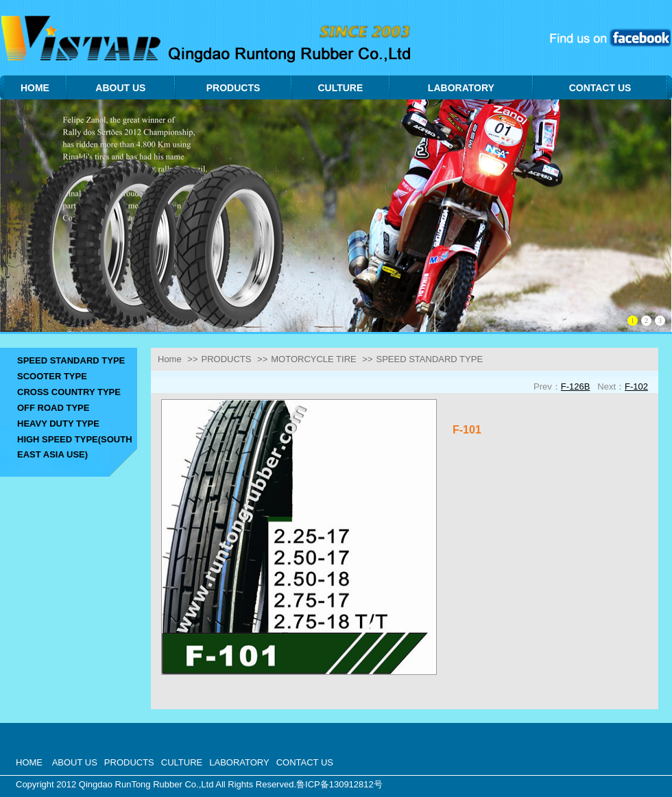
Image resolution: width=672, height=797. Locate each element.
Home (170, 359)
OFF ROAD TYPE (53, 408)
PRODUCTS (226, 359)
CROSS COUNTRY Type (69, 392)
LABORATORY (239, 762)
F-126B (576, 386)
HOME (29, 762)
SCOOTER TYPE (52, 376)
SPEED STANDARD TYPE (71, 360)
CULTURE (182, 762)
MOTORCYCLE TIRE (313, 359)
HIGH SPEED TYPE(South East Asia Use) (75, 447)
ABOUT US (75, 762)
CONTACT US (305, 762)
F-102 (636, 386)
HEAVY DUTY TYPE (58, 424)
